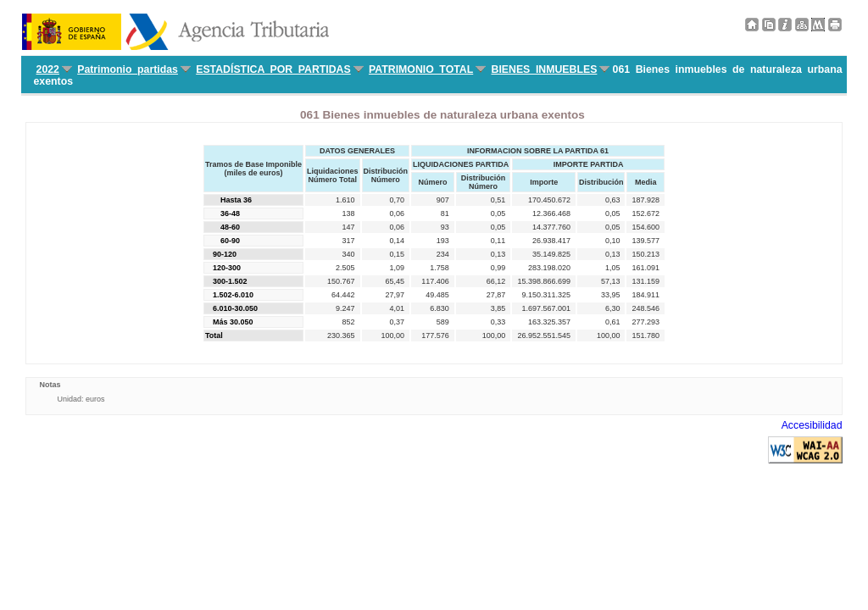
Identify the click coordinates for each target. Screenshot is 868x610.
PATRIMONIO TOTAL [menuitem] (421, 69)
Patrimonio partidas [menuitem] (128, 69)
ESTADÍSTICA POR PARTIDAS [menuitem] (273, 69)
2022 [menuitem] (48, 69)
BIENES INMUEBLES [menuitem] (544, 69)
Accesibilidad (812, 425)
